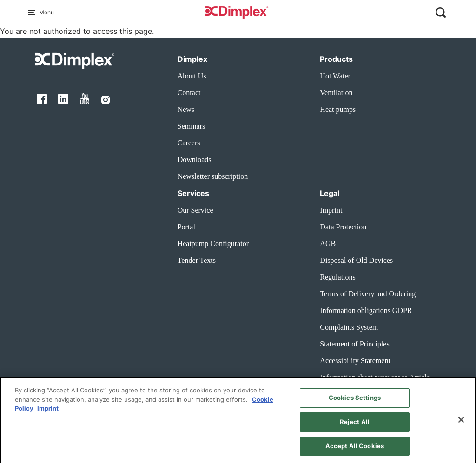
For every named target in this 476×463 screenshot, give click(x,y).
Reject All (355, 426)
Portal (186, 227)
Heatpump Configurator (213, 244)
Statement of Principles (354, 344)
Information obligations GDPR (366, 310)
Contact (189, 93)
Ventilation (336, 93)
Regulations (337, 277)
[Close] (461, 424)
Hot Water (335, 76)
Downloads (195, 160)
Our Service (195, 210)
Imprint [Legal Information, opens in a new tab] (47, 413)
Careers (189, 143)
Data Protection (343, 227)
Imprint (331, 210)
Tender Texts (197, 260)
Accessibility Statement (355, 361)
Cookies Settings (355, 402)
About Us (192, 76)
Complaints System (349, 327)
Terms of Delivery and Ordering (368, 294)
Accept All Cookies (355, 450)
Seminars (192, 126)
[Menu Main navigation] (33, 13)
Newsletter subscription (213, 176)
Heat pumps (338, 109)
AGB (328, 244)
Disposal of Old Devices (356, 260)
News (186, 109)
